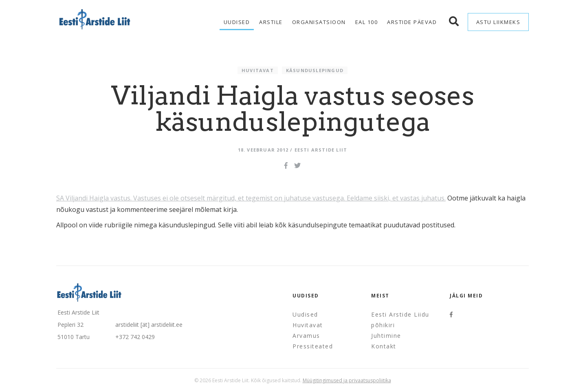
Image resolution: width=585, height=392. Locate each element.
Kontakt (384, 346)
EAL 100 (367, 22)
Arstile (271, 22)
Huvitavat (258, 70)
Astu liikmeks (498, 22)
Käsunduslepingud (315, 70)
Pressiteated (313, 346)
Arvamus (306, 336)
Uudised (237, 22)
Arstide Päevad (412, 22)
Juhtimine (386, 336)
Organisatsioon (319, 22)
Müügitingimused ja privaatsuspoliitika (347, 380)
